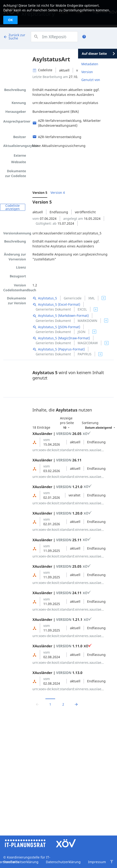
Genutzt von (91, 80)
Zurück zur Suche (14, 37)
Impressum (97, 862)
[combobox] (54, 37)
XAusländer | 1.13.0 (57, 673)
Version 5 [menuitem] (40, 193)
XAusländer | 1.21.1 (62, 619)
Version (87, 72)
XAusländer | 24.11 (62, 593)
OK (10, 20)
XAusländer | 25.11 (62, 540)
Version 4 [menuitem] (58, 193)
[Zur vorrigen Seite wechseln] (37, 704)
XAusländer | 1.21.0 (62, 487)
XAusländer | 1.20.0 (62, 513)
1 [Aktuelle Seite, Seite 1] (50, 704)
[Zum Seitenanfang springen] (112, 862)
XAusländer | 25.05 (62, 566)
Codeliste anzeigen (13, 207)
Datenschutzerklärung (63, 862)
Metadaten (90, 64)
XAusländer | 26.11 (57, 460)
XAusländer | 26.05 (62, 434)
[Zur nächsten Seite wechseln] (76, 704)
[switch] (104, 298)
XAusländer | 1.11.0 (62, 646)
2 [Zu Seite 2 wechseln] (63, 704)
